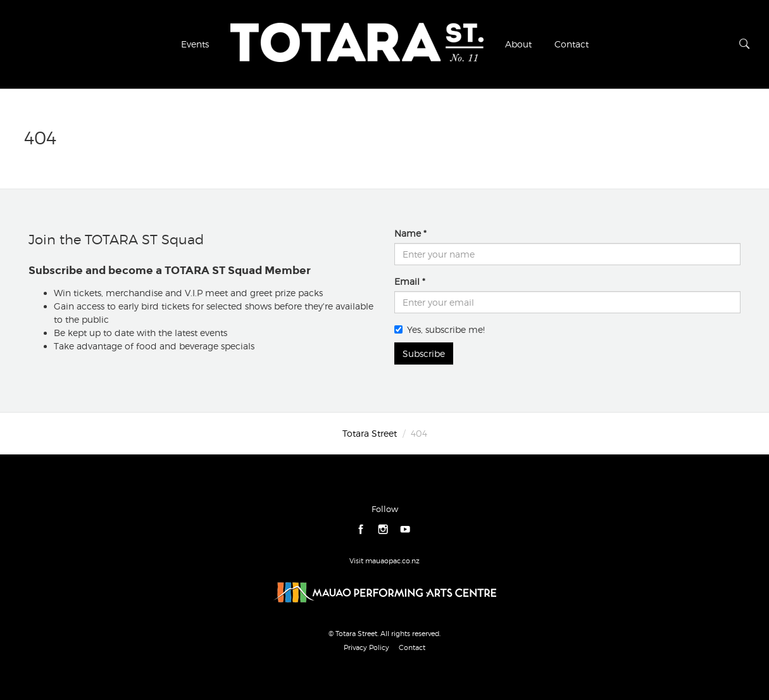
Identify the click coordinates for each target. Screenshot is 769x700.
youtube (405, 530)
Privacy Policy (366, 647)
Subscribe (424, 353)
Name (408, 233)
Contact (572, 44)
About (518, 44)
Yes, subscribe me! (440, 329)
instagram (383, 530)
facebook (361, 530)
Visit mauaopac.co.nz (385, 561)
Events (195, 44)
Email (407, 281)
